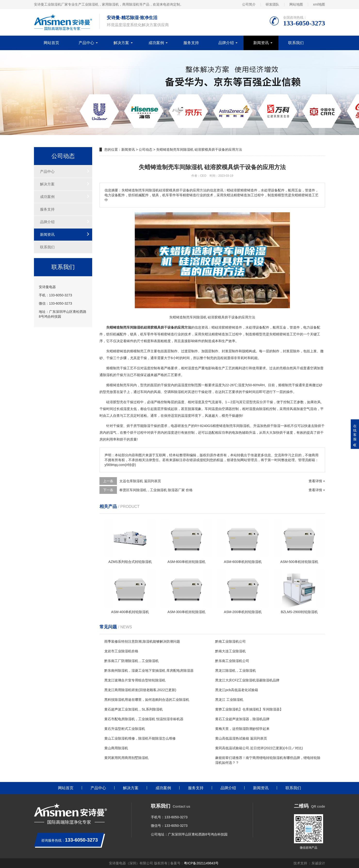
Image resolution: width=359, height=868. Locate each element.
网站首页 (51, 43)
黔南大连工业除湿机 (230, 651)
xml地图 (319, 4)
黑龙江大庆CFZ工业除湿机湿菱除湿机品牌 (247, 680)
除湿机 (108, 375)
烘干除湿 (274, 426)
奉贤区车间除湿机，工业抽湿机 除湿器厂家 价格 (156, 490)
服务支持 (191, 43)
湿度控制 (188, 385)
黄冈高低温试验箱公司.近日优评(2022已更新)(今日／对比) (259, 748)
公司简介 (249, 4)
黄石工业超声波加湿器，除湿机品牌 (242, 719)
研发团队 (272, 4)
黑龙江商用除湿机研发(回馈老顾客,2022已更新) (140, 690)
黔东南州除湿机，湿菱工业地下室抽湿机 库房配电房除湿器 (149, 671)
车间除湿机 (241, 426)
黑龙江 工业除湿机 (229, 700)
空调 (313, 368)
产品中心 (86, 43)
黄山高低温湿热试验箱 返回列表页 (241, 738)
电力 (307, 327)
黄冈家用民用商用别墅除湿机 (126, 758)
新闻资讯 (261, 43)
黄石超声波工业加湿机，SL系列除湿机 (134, 709)
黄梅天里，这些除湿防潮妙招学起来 (242, 729)
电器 (174, 426)
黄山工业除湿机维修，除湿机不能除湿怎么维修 (140, 738)
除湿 (178, 392)
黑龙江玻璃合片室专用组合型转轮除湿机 (135, 680)
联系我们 (296, 43)
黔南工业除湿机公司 (230, 641)
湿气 (113, 433)
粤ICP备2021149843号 (201, 863)
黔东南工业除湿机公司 (232, 661)
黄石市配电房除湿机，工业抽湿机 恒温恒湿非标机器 (144, 719)
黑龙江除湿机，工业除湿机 (236, 671)
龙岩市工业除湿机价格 (121, 651)
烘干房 (132, 426)
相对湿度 (195, 402)
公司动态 (146, 150)
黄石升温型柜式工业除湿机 (125, 729)
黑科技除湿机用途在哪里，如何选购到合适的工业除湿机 (147, 700)
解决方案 (121, 43)
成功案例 (156, 43)
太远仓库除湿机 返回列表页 (140, 481)
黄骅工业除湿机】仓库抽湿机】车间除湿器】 (249, 709)
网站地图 (296, 4)
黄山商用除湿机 (116, 748)
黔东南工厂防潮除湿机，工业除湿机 (131, 661)
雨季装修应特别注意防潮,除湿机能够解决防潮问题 (142, 641)
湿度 (191, 368)
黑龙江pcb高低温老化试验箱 (237, 690)
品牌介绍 (226, 43)
